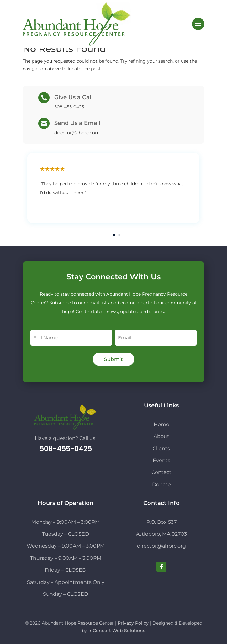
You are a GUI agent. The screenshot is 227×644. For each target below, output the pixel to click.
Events (161, 460)
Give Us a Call (74, 97)
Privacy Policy (133, 623)
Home (161, 424)
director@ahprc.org (161, 546)
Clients (161, 448)
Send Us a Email (77, 123)
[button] (114, 235)
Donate (161, 484)
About (161, 436)
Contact (161, 472)
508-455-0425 (66, 449)
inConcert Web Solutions (117, 631)
